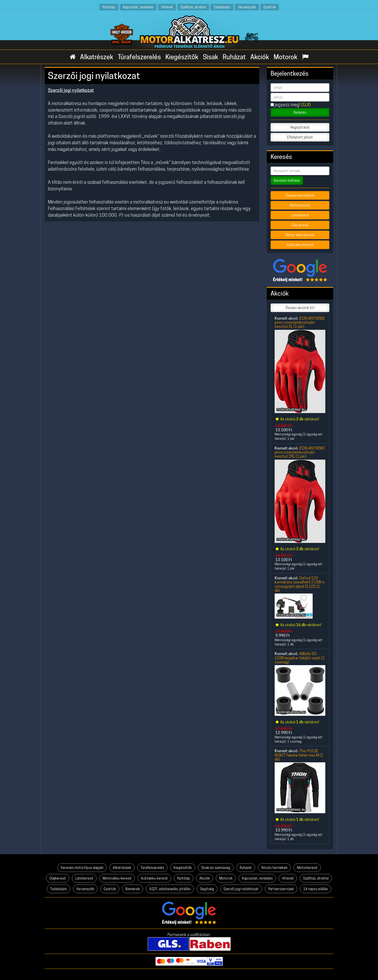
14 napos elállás (316, 889)
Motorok (286, 57)
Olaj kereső (300, 225)
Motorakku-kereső (117, 878)
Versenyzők (247, 7)
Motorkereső (300, 205)
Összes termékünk (300, 195)
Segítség (207, 889)
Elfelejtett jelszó (300, 137)
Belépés (300, 112)
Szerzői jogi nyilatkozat (241, 889)
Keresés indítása (287, 180)
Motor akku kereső (300, 235)
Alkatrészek (97, 57)
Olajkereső (58, 878)
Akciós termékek (274, 868)
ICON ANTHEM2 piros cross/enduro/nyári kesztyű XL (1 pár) (300, 322)
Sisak (211, 57)
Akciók (260, 57)
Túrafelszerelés (139, 57)
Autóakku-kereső (154, 878)
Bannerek (133, 889)
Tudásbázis (222, 7)
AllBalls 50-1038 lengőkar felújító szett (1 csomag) (300, 658)
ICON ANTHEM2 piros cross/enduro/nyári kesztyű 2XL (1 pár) (300, 452)
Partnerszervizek (281, 889)
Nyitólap (109, 7)
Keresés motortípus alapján (82, 868)
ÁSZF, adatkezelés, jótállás (170, 889)
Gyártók (270, 7)
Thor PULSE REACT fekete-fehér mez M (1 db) (299, 755)
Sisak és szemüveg (216, 868)
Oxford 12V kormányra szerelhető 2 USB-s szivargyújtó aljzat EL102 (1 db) (300, 584)
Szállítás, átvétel (193, 7)
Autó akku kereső (300, 245)
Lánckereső (300, 215)
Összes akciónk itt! (300, 308)
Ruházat (234, 57)
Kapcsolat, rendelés (138, 7)
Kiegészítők (182, 57)
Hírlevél (167, 7)
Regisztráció (300, 127)
